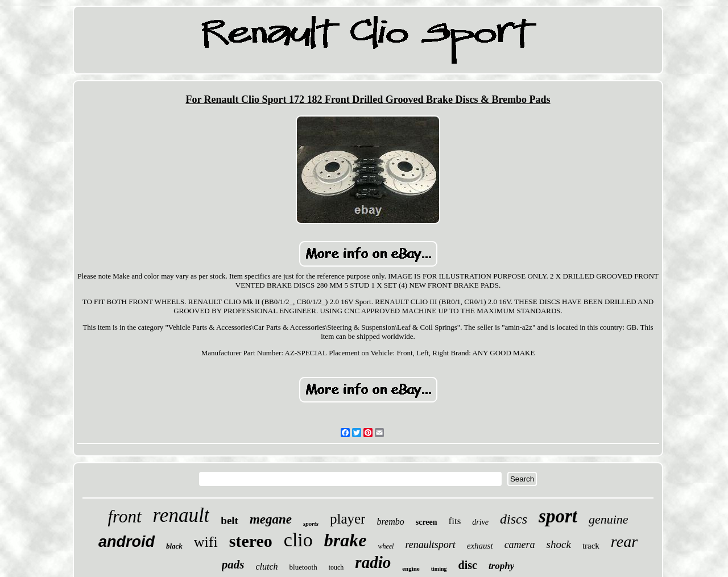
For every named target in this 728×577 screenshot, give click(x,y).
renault (181, 515)
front (124, 516)
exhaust (480, 546)
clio (298, 540)
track (591, 546)
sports (311, 524)
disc (468, 565)
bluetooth (303, 567)
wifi (206, 542)
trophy (501, 566)
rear (624, 541)
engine (411, 568)
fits (455, 521)
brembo (390, 522)
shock (559, 544)
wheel (386, 546)
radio (373, 562)
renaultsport (430, 545)
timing (439, 569)
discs (514, 519)
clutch (266, 566)
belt (229, 520)
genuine (609, 519)
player (348, 519)
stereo (251, 541)
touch (336, 567)
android (127, 542)
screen (427, 522)
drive (480, 522)
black (174, 546)
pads (233, 564)
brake (346, 540)
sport (558, 516)
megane (271, 519)
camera (520, 545)
